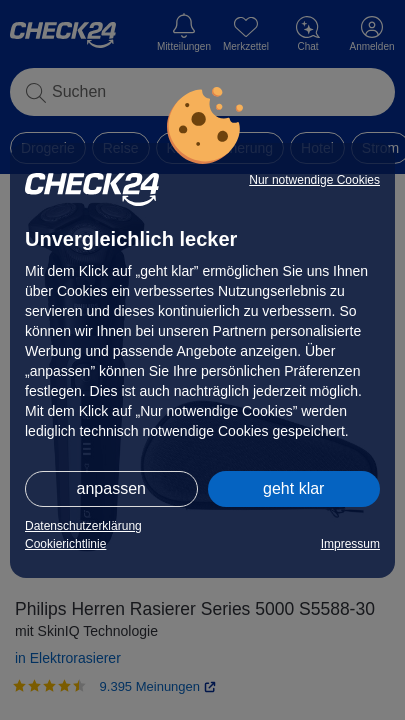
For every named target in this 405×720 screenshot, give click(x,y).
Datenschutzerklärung (83, 526)
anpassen (111, 488)
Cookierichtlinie (65, 544)
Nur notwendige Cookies (314, 180)
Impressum (350, 544)
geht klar (293, 488)
